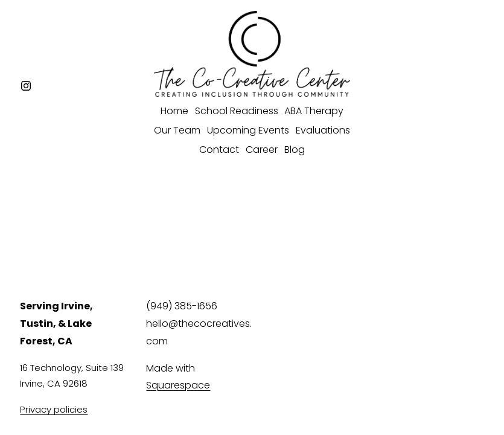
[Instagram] (26, 86)
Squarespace (178, 385)
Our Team (177, 130)
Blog (295, 150)
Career (262, 150)
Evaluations (323, 130)
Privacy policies (54, 409)
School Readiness (237, 111)
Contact (219, 150)
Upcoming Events (248, 130)
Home (174, 111)
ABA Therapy (314, 111)
